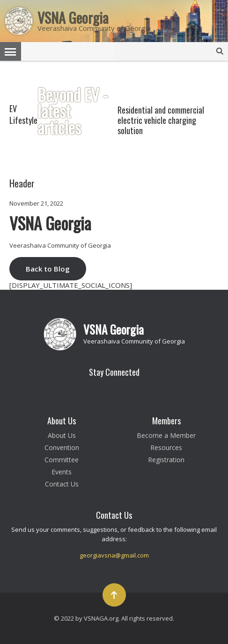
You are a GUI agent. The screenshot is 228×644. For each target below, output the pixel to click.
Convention (62, 447)
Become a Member (166, 435)
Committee (62, 460)
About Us (62, 435)
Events (62, 472)
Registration (166, 460)
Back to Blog (48, 269)
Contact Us (62, 484)
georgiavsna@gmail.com (114, 555)
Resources (166, 447)
